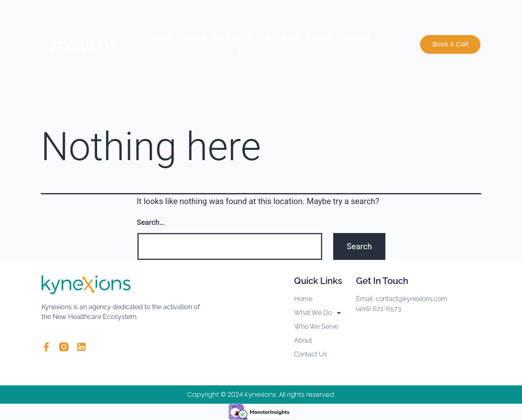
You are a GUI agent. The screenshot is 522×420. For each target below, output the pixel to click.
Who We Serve (298, 37)
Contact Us (263, 51)
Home (157, 37)
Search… (151, 222)
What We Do (218, 37)
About (357, 37)
